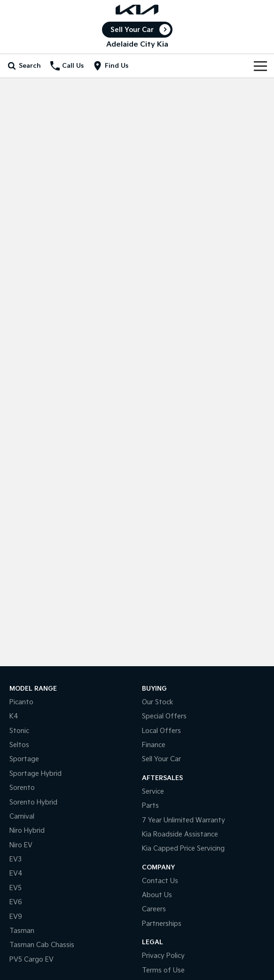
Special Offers (164, 716)
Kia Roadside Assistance (180, 834)
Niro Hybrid (27, 831)
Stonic (19, 731)
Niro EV (21, 845)
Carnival (22, 817)
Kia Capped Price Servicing (183, 849)
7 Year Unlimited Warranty (184, 820)
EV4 (16, 873)
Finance (154, 745)
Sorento (22, 788)
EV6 (16, 902)
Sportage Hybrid (35, 774)
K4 (14, 716)
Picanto (21, 702)
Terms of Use (163, 970)
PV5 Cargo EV (31, 960)
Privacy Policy (163, 956)
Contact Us (160, 881)
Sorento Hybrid (33, 802)
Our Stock (158, 702)
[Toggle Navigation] (260, 66)
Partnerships (162, 924)
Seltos (19, 745)
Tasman (22, 931)
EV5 (16, 888)
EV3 (16, 859)
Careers (154, 909)
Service (153, 792)
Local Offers (161, 731)
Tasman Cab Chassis (42, 945)
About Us (157, 895)
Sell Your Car (132, 30)
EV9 (16, 917)
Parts (150, 806)
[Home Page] (137, 10)
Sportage (24, 759)
